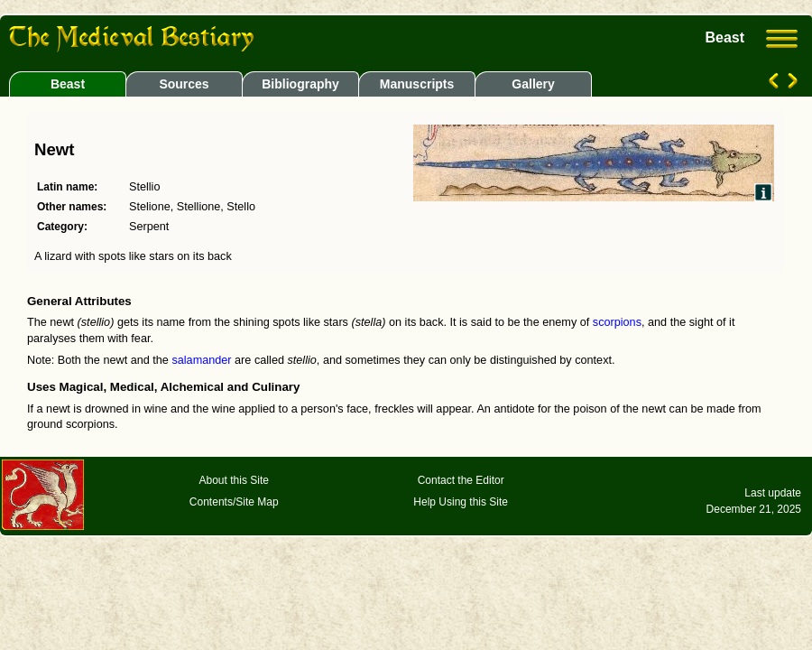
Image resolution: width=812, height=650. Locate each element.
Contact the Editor (461, 480)
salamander (201, 360)
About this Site (234, 480)
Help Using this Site (461, 502)
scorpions (617, 322)
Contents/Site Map (234, 502)
